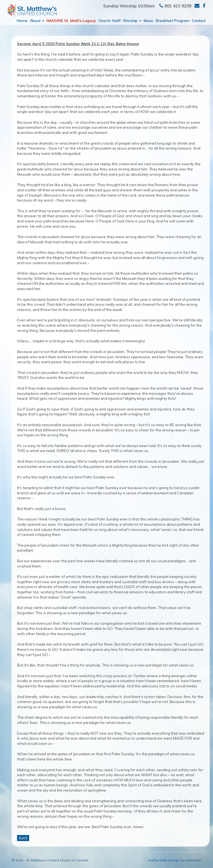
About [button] (37, 21)
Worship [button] (132, 21)
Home (22, 21)
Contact (199, 21)
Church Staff (109, 21)
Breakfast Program (173, 21)
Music (149, 21)
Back (23, 838)
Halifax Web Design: (164, 860)
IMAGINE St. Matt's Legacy (71, 21)
